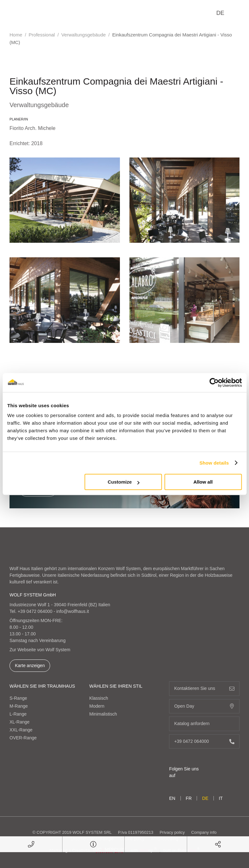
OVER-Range (23, 738)
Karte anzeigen (30, 665)
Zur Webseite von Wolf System (40, 650)
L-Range (18, 714)
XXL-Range (21, 730)
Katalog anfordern (204, 724)
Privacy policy (172, 832)
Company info (204, 832)
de (220, 13)
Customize (124, 482)
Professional (42, 35)
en (172, 798)
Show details (214, 463)
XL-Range (20, 722)
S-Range (18, 698)
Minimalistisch (103, 714)
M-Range (19, 706)
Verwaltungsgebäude (83, 35)
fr (189, 798)
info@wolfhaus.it (73, 611)
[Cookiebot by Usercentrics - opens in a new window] (214, 383)
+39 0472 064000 (35, 611)
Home (16, 35)
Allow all (203, 482)
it (221, 798)
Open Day (204, 706)
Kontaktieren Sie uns (204, 688)
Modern (97, 706)
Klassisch (99, 698)
